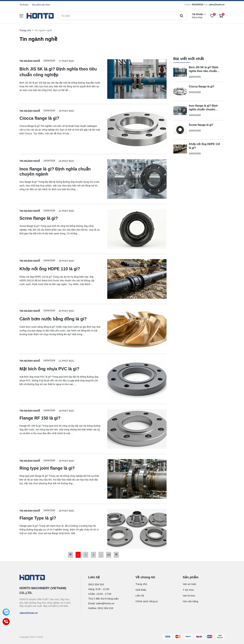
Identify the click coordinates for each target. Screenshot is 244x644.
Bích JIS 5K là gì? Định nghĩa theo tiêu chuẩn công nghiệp (204, 71)
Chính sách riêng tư (147, 601)
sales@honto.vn (217, 5)
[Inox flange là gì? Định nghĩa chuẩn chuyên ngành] (60, 171)
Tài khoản (24, 5)
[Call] (6, 622)
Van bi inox (189, 596)
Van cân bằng (190, 601)
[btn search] (181, 16)
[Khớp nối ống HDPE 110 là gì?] (60, 269)
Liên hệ (140, 596)
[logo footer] (47, 578)
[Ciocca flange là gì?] (60, 118)
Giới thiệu (141, 590)
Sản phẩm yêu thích (41, 5)
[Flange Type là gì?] (60, 518)
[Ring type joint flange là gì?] (60, 468)
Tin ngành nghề (30, 61)
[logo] (40, 16)
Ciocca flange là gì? (202, 87)
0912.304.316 (96, 584)
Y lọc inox (188, 590)
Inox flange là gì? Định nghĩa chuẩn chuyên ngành (203, 109)
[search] (123, 16)
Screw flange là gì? (201, 125)
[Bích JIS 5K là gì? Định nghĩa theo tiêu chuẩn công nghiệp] (60, 72)
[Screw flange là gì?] (60, 218)
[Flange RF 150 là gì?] (60, 418)
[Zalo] (6, 612)
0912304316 (198, 5)
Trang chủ (141, 584)
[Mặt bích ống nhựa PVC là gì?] (60, 369)
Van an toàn (189, 584)
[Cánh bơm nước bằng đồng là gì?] (60, 319)
